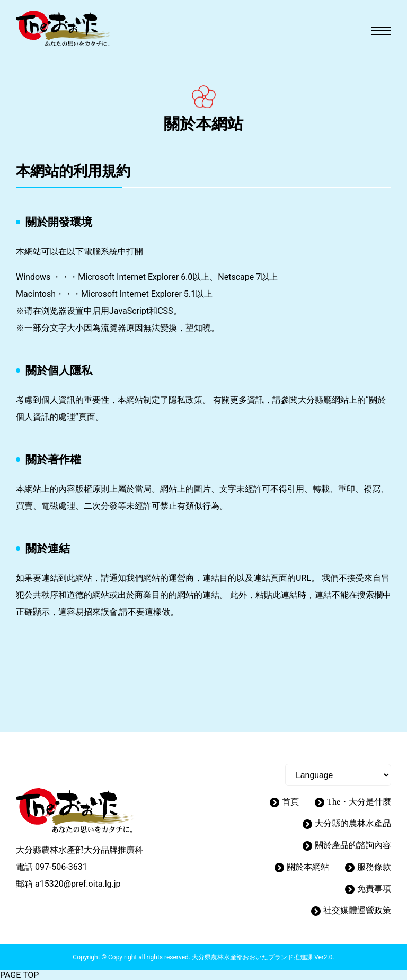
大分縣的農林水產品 (353, 823)
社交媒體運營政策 (357, 910)
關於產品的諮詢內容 (353, 845)
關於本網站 (308, 867)
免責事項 (374, 889)
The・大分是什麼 (359, 802)
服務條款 (374, 867)
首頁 (290, 802)
